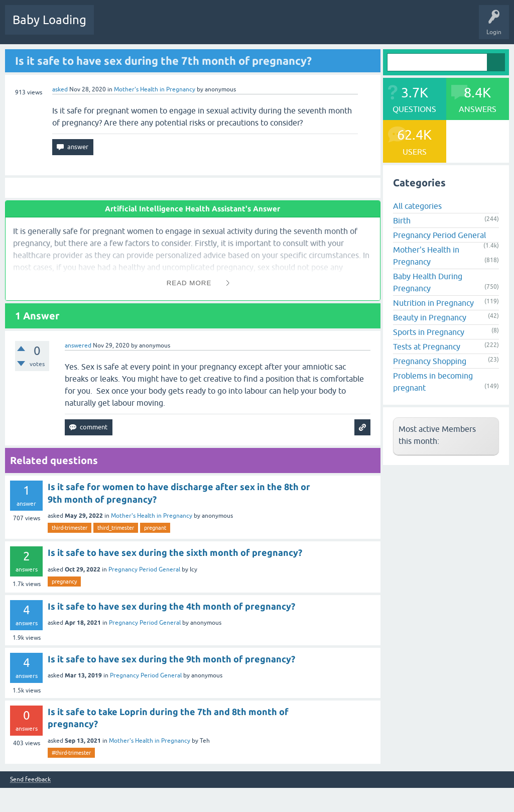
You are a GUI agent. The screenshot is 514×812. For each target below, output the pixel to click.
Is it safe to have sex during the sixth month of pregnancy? (175, 552)
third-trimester (70, 528)
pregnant (155, 528)
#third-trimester (71, 753)
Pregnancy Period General (144, 569)
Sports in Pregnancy (429, 332)
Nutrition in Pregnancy (433, 303)
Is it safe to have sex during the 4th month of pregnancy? (171, 606)
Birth (402, 220)
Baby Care (355, 27)
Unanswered (188, 27)
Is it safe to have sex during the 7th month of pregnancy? (163, 61)
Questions (115, 27)
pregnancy (64, 582)
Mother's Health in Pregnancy (155, 89)
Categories (232, 27)
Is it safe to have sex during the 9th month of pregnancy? (171, 659)
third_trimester (116, 528)
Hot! (150, 27)
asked (60, 89)
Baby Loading (49, 20)
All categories (417, 206)
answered (78, 345)
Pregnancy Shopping (430, 361)
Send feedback (30, 780)
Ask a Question (310, 27)
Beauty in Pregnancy (430, 317)
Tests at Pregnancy (427, 346)
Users (268, 27)
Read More (189, 283)
